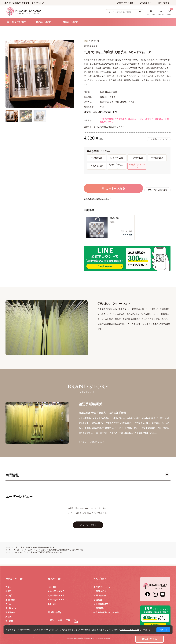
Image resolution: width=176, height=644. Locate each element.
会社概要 (98, 600)
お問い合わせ (163, 3)
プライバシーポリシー (130, 630)
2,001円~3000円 (56, 591)
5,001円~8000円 (56, 600)
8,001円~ (53, 604)
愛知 (52, 620)
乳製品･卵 (10, 612)
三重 (68, 620)
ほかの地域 (76, 621)
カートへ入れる (115, 188)
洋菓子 (9, 587)
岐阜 (60, 620)
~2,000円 (53, 587)
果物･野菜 (10, 600)
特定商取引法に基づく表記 (106, 612)
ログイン (93, 513)
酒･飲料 (9, 621)
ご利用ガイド (145, 3)
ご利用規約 (99, 608)
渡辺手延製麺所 (91, 46)
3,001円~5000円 (56, 595)
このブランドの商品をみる (90, 442)
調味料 (9, 617)
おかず (9, 595)
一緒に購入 (127, 231)
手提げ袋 (114, 218)
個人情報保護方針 (102, 604)
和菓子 (9, 591)
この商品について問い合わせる (96, 199)
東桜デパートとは (125, 3)
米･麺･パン (11, 608)
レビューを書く (90, 525)
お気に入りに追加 (159, 190)
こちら (121, 127)
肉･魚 (8, 604)
